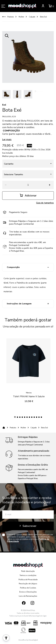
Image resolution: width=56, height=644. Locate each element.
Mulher (21, 17)
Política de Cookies (28, 588)
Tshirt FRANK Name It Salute (29, 394)
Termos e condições (28, 575)
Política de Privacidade (28, 580)
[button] (15, 417)
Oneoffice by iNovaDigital (28, 640)
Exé (4, 105)
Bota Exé (43, 17)
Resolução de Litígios (28, 584)
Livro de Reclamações (28, 596)
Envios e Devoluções (28, 592)
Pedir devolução (28, 571)
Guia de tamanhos (45, 203)
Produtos (11, 17)
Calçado (32, 17)
